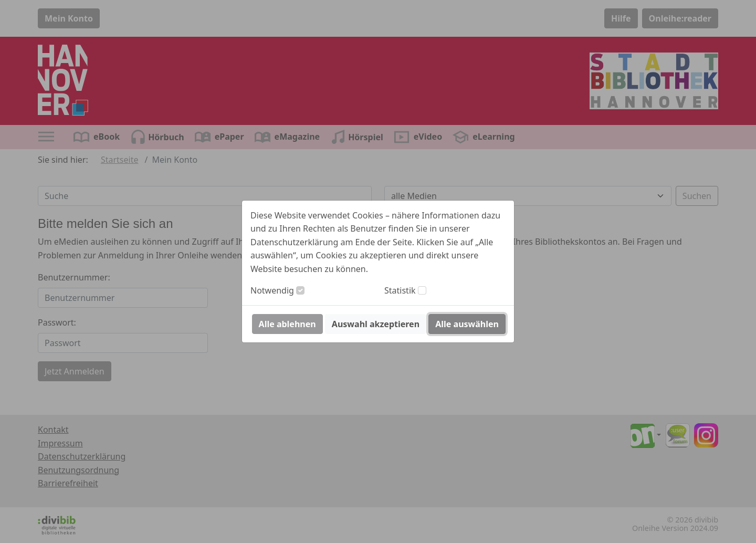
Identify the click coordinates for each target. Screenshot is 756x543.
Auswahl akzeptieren (376, 324)
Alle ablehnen (287, 324)
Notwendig (272, 290)
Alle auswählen (467, 324)
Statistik (400, 290)
